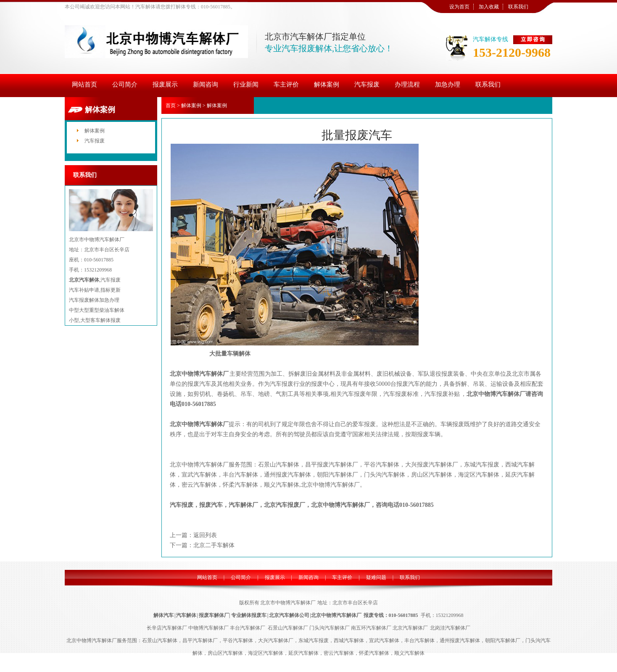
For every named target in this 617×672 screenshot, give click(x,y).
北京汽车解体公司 (289, 615)
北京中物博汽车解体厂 (199, 374)
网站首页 (207, 577)
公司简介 (241, 577)
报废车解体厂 (214, 615)
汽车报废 (95, 141)
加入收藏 (489, 7)
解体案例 (95, 131)
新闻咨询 (308, 577)
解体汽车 (163, 615)
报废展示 (275, 577)
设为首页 (459, 7)
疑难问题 (376, 577)
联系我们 (518, 7)
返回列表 (205, 535)
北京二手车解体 (214, 545)
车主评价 (342, 577)
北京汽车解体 (84, 280)
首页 (171, 105)
